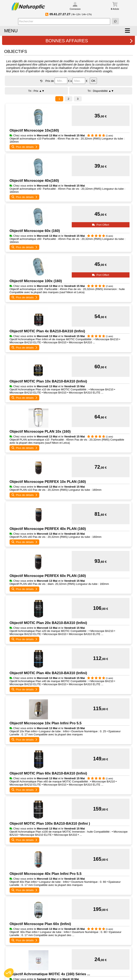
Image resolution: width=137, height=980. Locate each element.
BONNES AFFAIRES (89, 41)
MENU (11, 31)
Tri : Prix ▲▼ (36, 91)
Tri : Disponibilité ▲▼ (101, 91)
